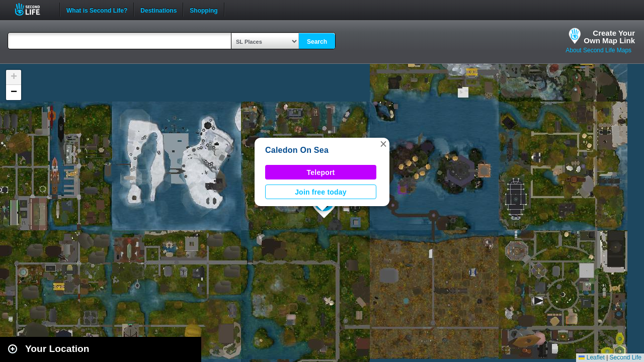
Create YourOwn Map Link (609, 37)
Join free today (321, 192)
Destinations (158, 10)
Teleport (321, 172)
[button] (383, 144)
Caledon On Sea (297, 150)
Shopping (204, 10)
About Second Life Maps (598, 50)
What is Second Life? (97, 10)
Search (317, 42)
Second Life (33, 9)
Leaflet (591, 357)
